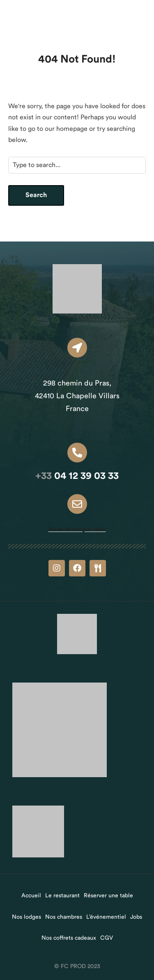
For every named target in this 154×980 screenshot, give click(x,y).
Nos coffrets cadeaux (69, 938)
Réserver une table (108, 896)
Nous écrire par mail (77, 529)
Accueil (31, 896)
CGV (107, 938)
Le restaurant (62, 896)
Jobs (136, 917)
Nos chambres (64, 917)
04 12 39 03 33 (77, 476)
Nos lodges (26, 917)
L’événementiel (106, 917)
